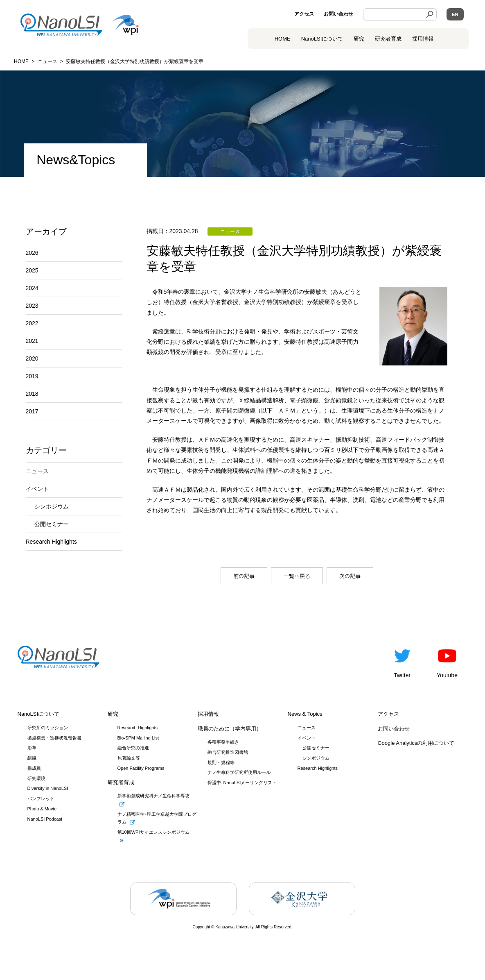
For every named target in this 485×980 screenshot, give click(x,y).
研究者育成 (388, 39)
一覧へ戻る (297, 576)
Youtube (447, 662)
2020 (32, 358)
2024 (32, 288)
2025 (32, 270)
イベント (37, 489)
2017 (32, 411)
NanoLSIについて (39, 714)
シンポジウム (52, 506)
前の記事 (244, 576)
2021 (32, 341)
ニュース (37, 471)
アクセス (304, 14)
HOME (283, 39)
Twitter (402, 662)
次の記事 (350, 576)
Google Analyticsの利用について (416, 743)
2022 (32, 323)
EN (455, 14)
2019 (32, 376)
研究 (359, 39)
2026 (32, 253)
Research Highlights (51, 542)
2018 (32, 394)
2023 (32, 306)
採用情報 (423, 39)
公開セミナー (52, 524)
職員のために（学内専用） (230, 729)
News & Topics (305, 714)
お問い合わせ (338, 14)
